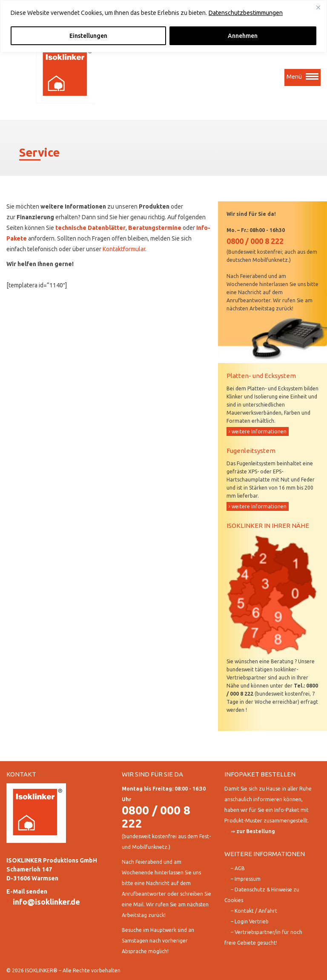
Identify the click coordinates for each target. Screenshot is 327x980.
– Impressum (246, 879)
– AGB (238, 868)
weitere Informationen (259, 431)
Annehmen (243, 36)
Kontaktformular (124, 249)
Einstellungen (88, 36)
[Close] (318, 7)
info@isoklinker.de (46, 902)
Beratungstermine (155, 228)
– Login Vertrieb (250, 921)
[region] (163, 26)
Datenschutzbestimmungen (246, 13)
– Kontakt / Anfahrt (254, 911)
